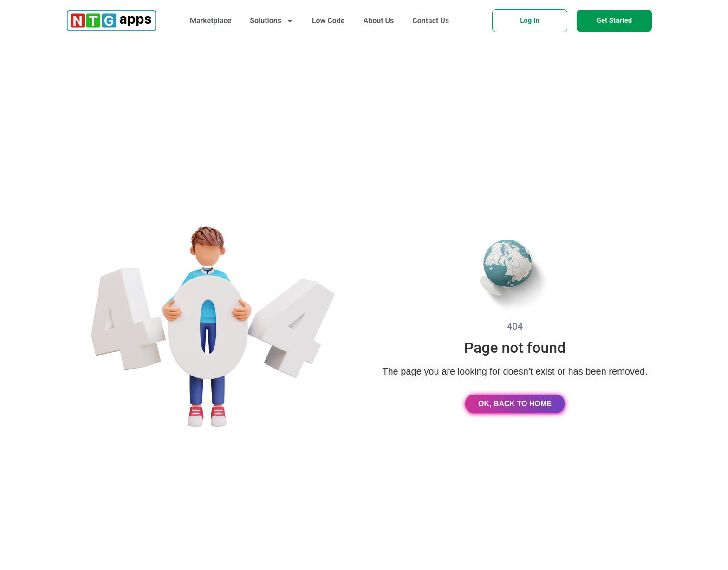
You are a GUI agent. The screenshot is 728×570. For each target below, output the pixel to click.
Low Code (328, 21)
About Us (379, 21)
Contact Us (431, 21)
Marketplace (211, 21)
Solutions (272, 21)
